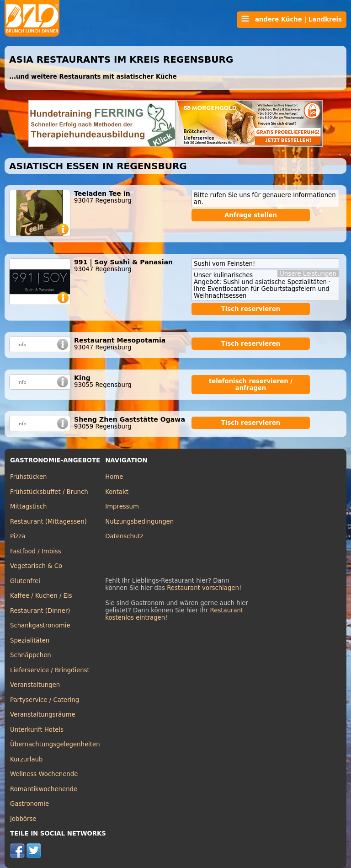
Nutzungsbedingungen (139, 522)
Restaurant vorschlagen (203, 588)
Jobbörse (23, 819)
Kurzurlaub (26, 759)
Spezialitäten (30, 640)
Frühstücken (29, 477)
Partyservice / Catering (45, 700)
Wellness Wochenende (44, 774)
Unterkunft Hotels (37, 730)
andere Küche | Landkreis (292, 19)
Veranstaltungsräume (43, 715)
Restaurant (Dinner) (40, 611)
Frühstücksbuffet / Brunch (49, 492)
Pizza (18, 536)
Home (114, 477)
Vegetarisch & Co (36, 566)
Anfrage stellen (251, 215)
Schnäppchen (31, 655)
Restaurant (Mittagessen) (48, 522)
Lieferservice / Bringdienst (50, 670)
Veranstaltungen (35, 685)
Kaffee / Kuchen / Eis (41, 596)
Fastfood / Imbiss (36, 551)
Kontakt (117, 492)
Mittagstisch (29, 506)
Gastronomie (29, 804)
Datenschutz (124, 536)
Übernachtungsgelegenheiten (55, 744)
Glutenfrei (25, 581)
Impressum (122, 506)
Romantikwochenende (44, 789)
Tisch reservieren (251, 309)
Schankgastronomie (40, 625)
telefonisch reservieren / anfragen (251, 385)
